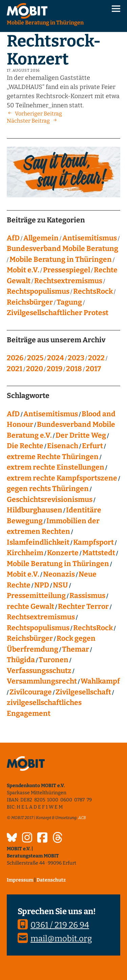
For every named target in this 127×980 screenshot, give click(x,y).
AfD (13, 238)
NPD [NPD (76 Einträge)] (42, 585)
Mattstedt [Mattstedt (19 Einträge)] (99, 553)
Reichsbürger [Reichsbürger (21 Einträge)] (30, 638)
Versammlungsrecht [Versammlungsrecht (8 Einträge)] (42, 681)
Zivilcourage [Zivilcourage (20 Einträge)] (31, 692)
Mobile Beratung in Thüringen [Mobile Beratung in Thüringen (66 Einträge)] (58, 564)
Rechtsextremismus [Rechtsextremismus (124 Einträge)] (41, 617)
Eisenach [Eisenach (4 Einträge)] (63, 446)
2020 (35, 369)
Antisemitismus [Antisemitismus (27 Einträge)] (51, 414)
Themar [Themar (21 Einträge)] (76, 649)
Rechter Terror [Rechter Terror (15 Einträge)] (83, 606)
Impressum (20, 880)
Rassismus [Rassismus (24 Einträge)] (87, 596)
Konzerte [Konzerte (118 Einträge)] (63, 553)
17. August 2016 (23, 70)
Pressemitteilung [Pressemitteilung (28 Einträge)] (36, 596)
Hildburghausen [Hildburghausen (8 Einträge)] (35, 510)
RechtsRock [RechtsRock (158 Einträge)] (93, 628)
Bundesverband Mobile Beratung (62, 249)
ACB (82, 818)
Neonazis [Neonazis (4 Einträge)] (59, 574)
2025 (35, 358)
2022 (96, 358)
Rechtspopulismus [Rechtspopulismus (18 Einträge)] (38, 628)
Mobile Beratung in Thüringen (61, 259)
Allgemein (41, 238)
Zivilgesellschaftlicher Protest (58, 313)
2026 (15, 358)
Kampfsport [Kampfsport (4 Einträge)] (93, 542)
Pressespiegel (67, 270)
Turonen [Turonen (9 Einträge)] (54, 660)
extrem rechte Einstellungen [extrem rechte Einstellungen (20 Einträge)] (56, 467)
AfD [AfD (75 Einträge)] (13, 414)
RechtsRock (93, 291)
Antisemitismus (90, 238)
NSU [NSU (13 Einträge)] (60, 585)
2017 (93, 369)
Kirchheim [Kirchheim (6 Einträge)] (25, 553)
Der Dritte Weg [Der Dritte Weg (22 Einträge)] (81, 435)
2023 (76, 358)
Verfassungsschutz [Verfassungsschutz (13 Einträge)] (39, 671)
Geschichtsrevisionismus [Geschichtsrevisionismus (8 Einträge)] (50, 500)
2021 (15, 369)
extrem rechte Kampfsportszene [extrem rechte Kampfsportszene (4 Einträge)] (62, 478)
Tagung (69, 302)
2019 (55, 369)
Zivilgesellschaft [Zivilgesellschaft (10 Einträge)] (83, 692)
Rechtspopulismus (38, 291)
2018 (74, 369)
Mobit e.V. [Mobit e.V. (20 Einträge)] (23, 574)
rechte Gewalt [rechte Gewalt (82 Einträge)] (30, 606)
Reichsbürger (30, 302)
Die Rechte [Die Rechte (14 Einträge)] (25, 446)
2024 (56, 358)
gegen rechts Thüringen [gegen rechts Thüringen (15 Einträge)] (48, 489)
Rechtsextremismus (68, 281)
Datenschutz (51, 880)
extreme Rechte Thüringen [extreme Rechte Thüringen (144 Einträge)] (53, 457)
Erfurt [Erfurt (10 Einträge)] (92, 446)
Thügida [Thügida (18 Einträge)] (21, 660)
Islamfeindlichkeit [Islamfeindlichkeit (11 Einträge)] (38, 542)
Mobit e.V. (23, 270)
